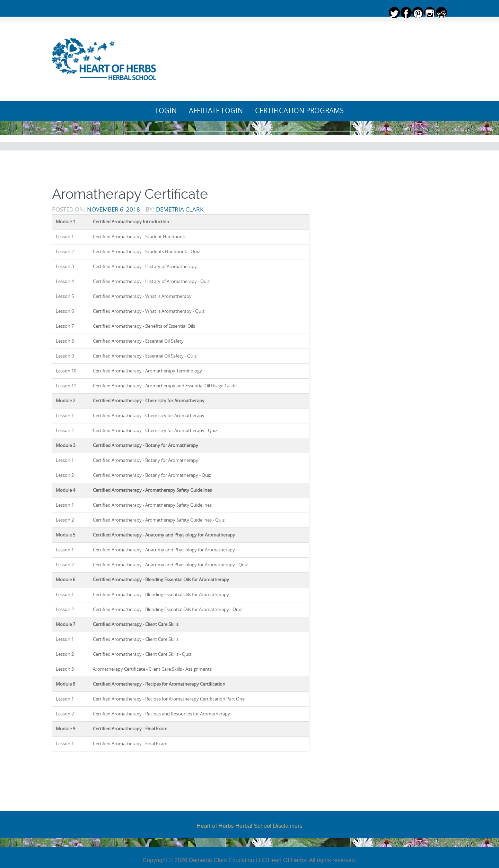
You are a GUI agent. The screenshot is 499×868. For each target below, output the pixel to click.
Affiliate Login (216, 111)
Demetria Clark (180, 209)
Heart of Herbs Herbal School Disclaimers (249, 826)
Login (166, 111)
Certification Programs (299, 111)
